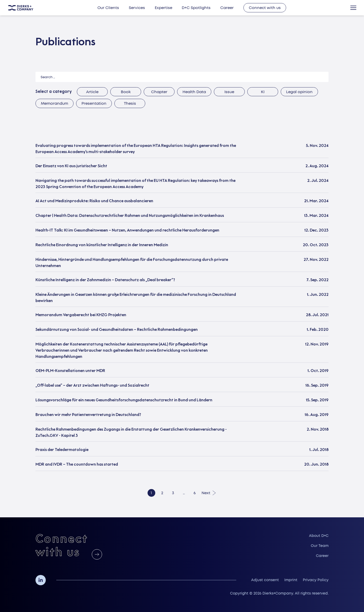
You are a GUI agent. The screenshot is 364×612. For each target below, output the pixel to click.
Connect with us (265, 8)
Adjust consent (265, 580)
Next (206, 493)
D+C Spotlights (196, 8)
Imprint (291, 580)
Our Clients (108, 8)
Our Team (320, 546)
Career (227, 8)
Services (137, 8)
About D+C (319, 536)
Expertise (163, 8)
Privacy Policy (316, 580)
